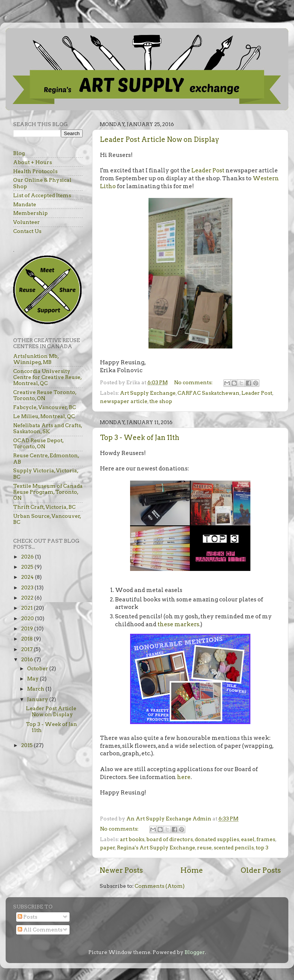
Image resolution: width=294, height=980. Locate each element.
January (38, 699)
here (183, 777)
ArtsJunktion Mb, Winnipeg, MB (36, 359)
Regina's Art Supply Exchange (156, 848)
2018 (27, 639)
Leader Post (208, 170)
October (38, 668)
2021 (27, 608)
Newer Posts (121, 870)
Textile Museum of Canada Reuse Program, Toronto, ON (48, 492)
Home (192, 870)
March (36, 689)
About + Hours (33, 162)
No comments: (194, 382)
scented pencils (234, 848)
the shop (161, 401)
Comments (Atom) (160, 886)
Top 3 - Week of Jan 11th (140, 437)
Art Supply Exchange (148, 393)
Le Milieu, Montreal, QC (44, 416)
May (33, 679)
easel (248, 839)
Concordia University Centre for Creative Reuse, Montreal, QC (47, 377)
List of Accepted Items (42, 195)
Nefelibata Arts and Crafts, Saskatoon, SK (48, 428)
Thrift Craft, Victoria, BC (44, 507)
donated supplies (217, 839)
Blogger (195, 952)
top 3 (262, 848)
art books (132, 839)
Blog (19, 153)
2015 (27, 745)
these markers (178, 624)
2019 (28, 628)
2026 (28, 557)
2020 (28, 618)
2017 (27, 649)
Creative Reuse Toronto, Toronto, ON (45, 395)
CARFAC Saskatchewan (208, 393)
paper (108, 848)
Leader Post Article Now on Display (160, 139)
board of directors (170, 839)
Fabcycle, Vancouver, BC (45, 407)
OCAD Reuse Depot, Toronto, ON (38, 443)
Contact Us (27, 231)
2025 (28, 567)
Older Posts (261, 870)
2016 (28, 659)
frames (266, 839)
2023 (28, 587)
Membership (30, 213)
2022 (28, 598)
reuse (204, 848)
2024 (28, 577)
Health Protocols (35, 171)
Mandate (25, 204)
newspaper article (124, 401)
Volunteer (27, 222)
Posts (27, 917)
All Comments (40, 930)
